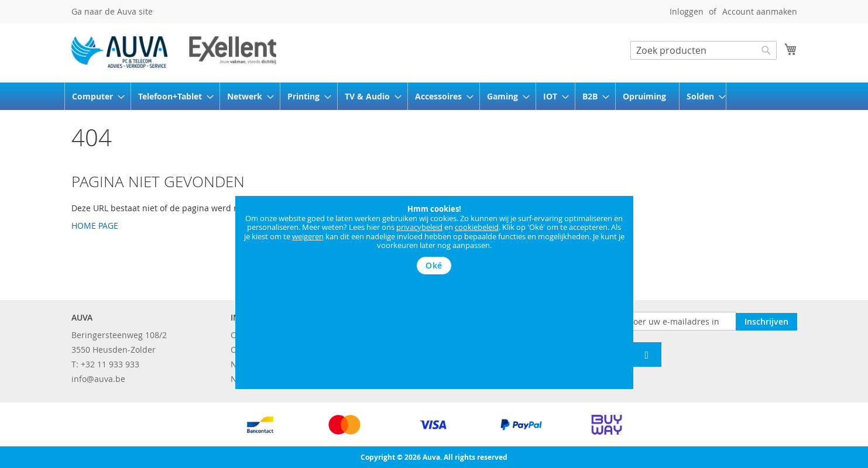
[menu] (434, 96)
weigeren (308, 236)
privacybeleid (419, 227)
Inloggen (687, 11)
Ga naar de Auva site (112, 11)
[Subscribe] (766, 321)
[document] (434, 240)
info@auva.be (98, 379)
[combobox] (704, 50)
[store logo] (174, 52)
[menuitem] (95, 96)
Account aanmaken (760, 11)
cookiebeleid (477, 227)
